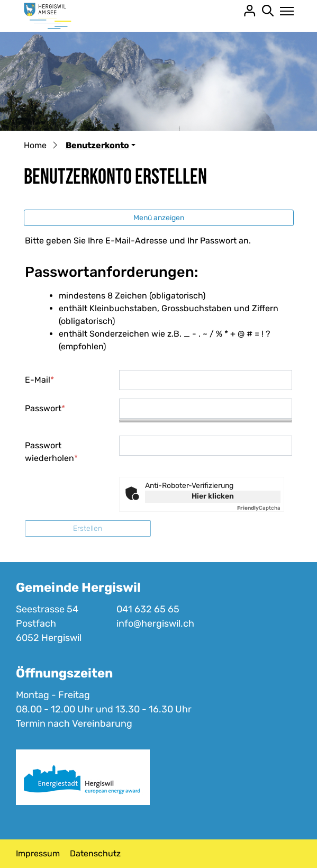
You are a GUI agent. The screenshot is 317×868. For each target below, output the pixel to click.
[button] (101, 145)
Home (35, 145)
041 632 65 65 (148, 609)
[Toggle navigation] (284, 11)
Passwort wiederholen (51, 452)
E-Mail (39, 380)
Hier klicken (213, 496)
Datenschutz (95, 853)
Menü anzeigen (159, 218)
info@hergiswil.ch (155, 623)
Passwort (45, 408)
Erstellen (88, 528)
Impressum (38, 853)
